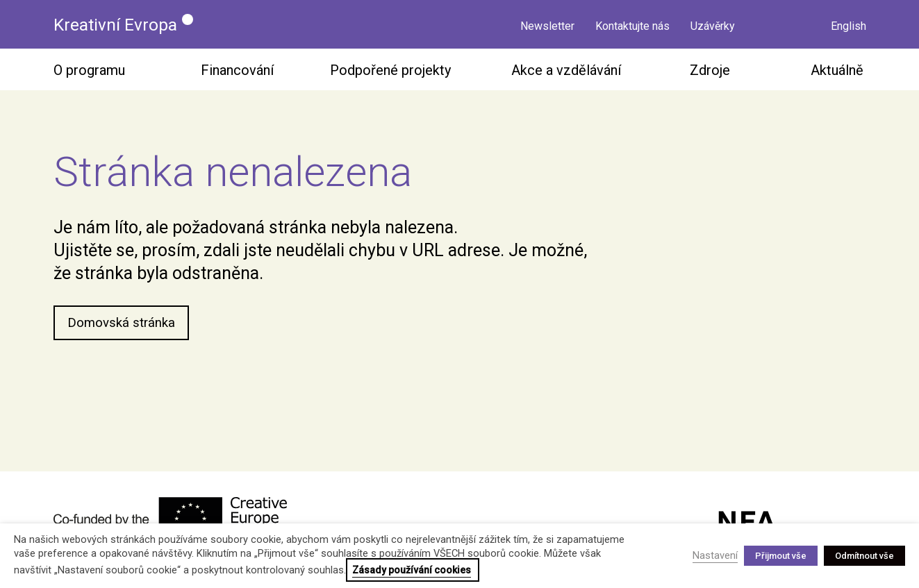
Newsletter (547, 26)
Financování (237, 74)
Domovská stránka (124, 328)
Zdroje (710, 74)
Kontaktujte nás (632, 26)
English (848, 26)
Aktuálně (837, 74)
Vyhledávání (800, 24)
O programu (89, 74)
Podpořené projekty (390, 74)
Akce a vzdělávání (566, 74)
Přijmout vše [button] (781, 556)
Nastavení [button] (715, 555)
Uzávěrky (713, 26)
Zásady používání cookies (412, 570)
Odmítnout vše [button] (864, 556)
